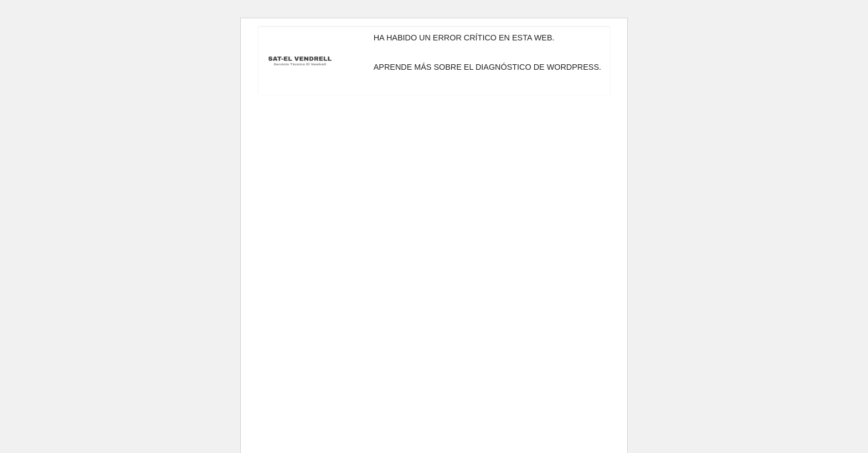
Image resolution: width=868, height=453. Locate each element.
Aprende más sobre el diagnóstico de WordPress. (487, 67)
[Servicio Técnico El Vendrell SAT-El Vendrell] (300, 61)
